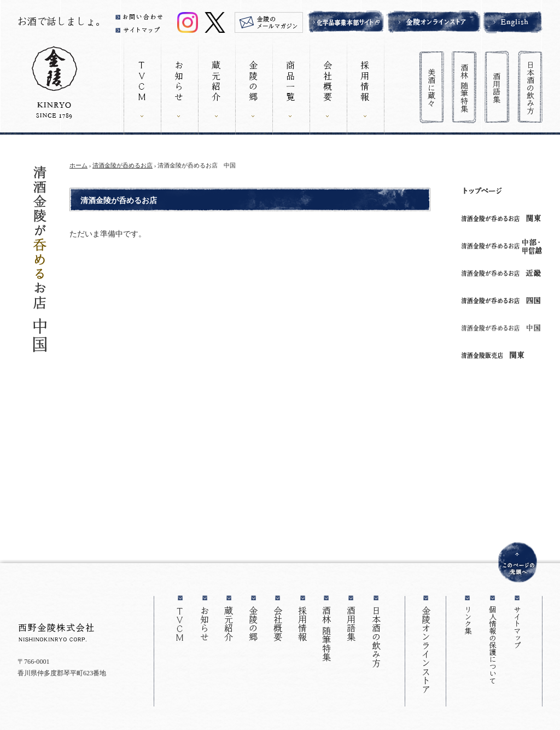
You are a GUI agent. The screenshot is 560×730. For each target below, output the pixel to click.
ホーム (78, 165)
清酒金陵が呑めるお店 (122, 165)
